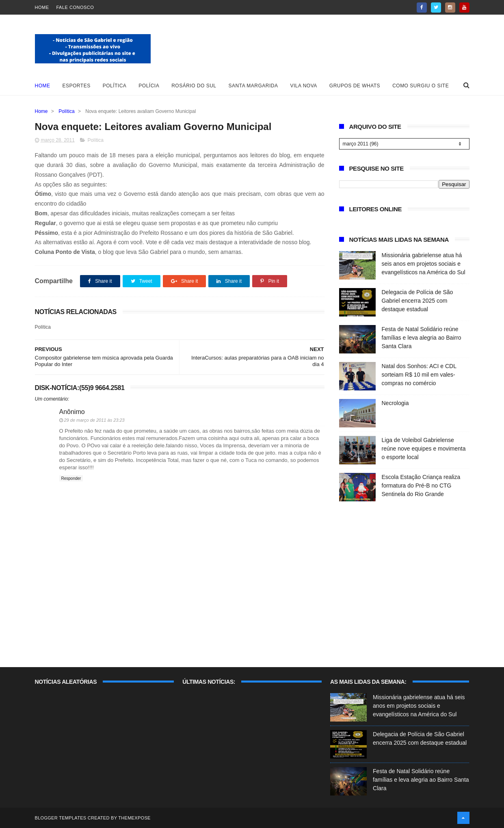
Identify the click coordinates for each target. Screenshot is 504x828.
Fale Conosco (75, 7)
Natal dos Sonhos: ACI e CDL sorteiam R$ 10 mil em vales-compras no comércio (419, 375)
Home (42, 7)
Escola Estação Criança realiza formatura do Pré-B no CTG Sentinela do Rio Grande (421, 486)
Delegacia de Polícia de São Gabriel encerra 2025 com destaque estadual (417, 301)
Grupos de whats (355, 86)
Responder (71, 478)
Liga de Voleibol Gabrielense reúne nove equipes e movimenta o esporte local (424, 449)
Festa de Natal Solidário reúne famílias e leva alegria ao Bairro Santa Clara (422, 338)
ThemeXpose (134, 818)
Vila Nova (304, 86)
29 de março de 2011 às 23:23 (94, 420)
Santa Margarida (253, 86)
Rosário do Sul (194, 86)
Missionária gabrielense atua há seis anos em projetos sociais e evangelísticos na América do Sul (424, 264)
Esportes (77, 86)
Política (115, 86)
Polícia (149, 86)
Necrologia (395, 403)
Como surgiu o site (421, 86)
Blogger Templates (61, 818)
